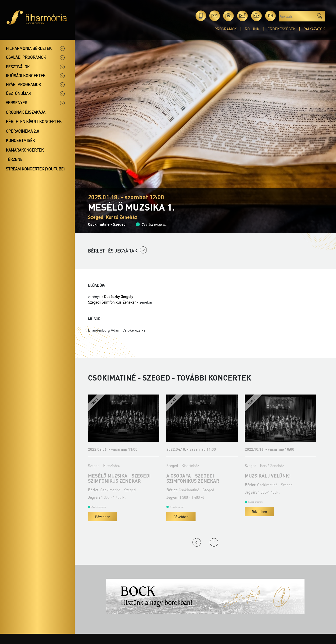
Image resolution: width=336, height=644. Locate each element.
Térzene (14, 159)
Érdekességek (281, 29)
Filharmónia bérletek (29, 48)
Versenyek (17, 103)
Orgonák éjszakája (26, 112)
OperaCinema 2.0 (22, 131)
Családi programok (26, 57)
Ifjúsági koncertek (26, 76)
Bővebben (103, 517)
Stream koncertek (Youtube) (35, 169)
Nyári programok (23, 84)
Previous (197, 542)
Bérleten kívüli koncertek (34, 121)
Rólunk (252, 29)
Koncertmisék (20, 140)
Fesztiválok (18, 67)
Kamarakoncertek (25, 150)
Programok (226, 29)
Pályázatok (314, 29)
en (270, 16)
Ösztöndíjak (18, 93)
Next (214, 542)
